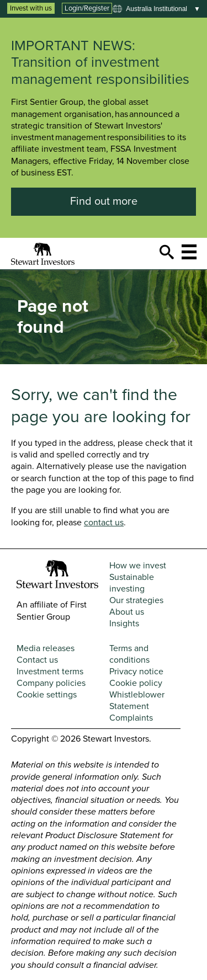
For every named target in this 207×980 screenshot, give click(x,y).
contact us (104, 523)
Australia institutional (156, 9)
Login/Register (87, 8)
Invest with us (31, 8)
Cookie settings (47, 695)
